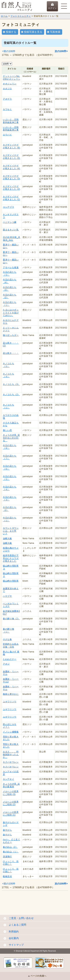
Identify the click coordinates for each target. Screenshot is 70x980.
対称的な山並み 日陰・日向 (11, 645)
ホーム (4, 16)
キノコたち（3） (11, 384)
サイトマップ (16, 945)
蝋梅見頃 (7, 876)
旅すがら (7, 830)
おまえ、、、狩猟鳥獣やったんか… (11, 754)
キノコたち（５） (9, 365)
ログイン (52, 6)
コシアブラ (9, 207)
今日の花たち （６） (10, 467)
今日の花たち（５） (10, 274)
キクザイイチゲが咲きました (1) (11, 198)
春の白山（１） (11, 852)
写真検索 (55, 32)
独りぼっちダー (11, 335)
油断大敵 (7, 538)
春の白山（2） (10, 847)
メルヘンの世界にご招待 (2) (11, 803)
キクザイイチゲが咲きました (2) (11, 188)
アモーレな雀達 (11, 267)
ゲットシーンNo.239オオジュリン (12, 78)
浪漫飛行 (7, 857)
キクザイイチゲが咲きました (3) (11, 177)
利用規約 (14, 932)
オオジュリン (10, 84)
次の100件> (61, 51)
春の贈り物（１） (9, 630)
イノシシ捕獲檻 (11, 732)
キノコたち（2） (11, 394)
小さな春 (7, 639)
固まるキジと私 (11, 230)
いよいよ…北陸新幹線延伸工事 (11, 121)
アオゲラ (7, 99)
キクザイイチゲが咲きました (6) (11, 146)
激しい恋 (7, 430)
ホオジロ (7, 89)
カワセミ (7, 109)
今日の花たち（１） (10, 304)
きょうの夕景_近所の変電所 (11, 785)
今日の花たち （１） (10, 519)
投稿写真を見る (33, 32)
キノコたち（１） (9, 406)
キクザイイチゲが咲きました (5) (11, 157)
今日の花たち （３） (10, 499)
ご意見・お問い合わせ (21, 918)
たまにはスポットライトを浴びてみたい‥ (11, 313)
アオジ (6, 664)
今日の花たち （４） (10, 488)
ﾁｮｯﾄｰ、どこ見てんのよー (11, 841)
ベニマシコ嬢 (10, 222)
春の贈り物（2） (11, 619)
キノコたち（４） (9, 375)
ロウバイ (7, 135)
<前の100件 (9, 51)
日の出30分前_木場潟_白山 (12, 239)
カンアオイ (9, 779)
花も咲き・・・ (11, 353)
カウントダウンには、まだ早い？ (11, 531)
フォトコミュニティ (21, 16)
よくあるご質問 (17, 925)
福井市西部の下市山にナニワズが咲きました (11, 558)
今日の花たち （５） (10, 478)
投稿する (11, 32)
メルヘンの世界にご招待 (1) (11, 814)
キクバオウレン (11, 762)
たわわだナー (10, 659)
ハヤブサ (7, 596)
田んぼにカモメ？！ (10, 726)
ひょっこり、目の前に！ (11, 863)
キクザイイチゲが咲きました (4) (11, 167)
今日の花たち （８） (10, 447)
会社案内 (14, 938)
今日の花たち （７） (10, 457)
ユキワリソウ (10, 702)
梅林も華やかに (11, 694)
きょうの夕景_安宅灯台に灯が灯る (11, 438)
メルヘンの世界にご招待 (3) (11, 793)
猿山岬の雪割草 (11, 581)
